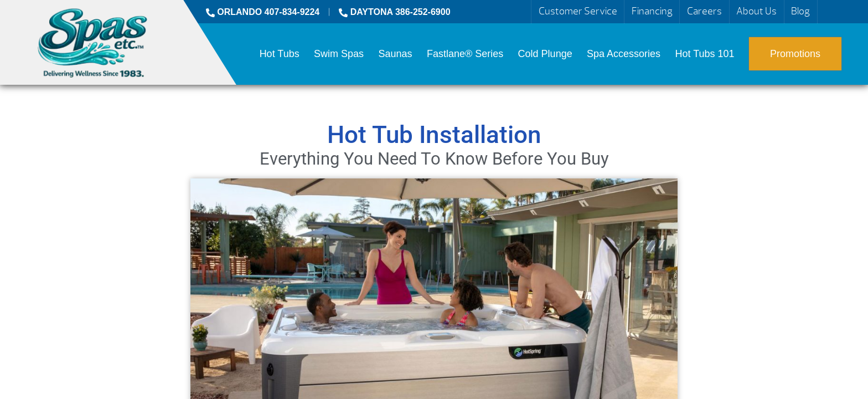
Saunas (395, 54)
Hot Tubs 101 (705, 54)
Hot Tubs (280, 54)
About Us (756, 11)
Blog (800, 11)
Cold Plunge (545, 54)
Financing (652, 11)
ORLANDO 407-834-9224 (263, 12)
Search (830, 12)
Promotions (795, 54)
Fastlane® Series (465, 54)
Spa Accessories (624, 54)
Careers (704, 11)
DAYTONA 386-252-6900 (394, 12)
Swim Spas (339, 54)
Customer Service (578, 11)
